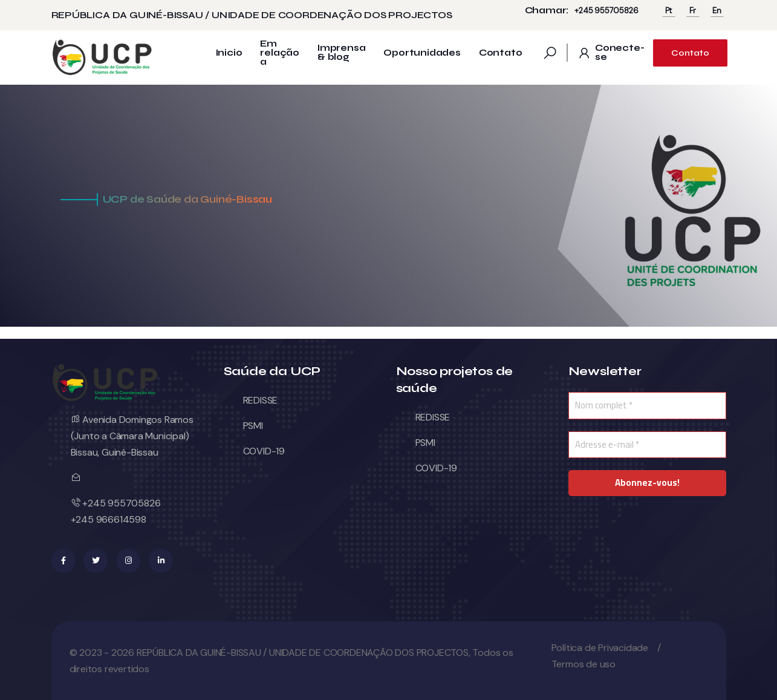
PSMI (253, 426)
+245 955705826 (606, 11)
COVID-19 (264, 451)
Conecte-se (610, 53)
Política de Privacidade (600, 648)
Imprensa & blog (341, 53)
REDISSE (261, 400)
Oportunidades (422, 53)
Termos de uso (584, 664)
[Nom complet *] (647, 406)
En (717, 11)
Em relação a (280, 53)
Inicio (229, 53)
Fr (693, 11)
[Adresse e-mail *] (647, 445)
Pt (669, 11)
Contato (501, 53)
